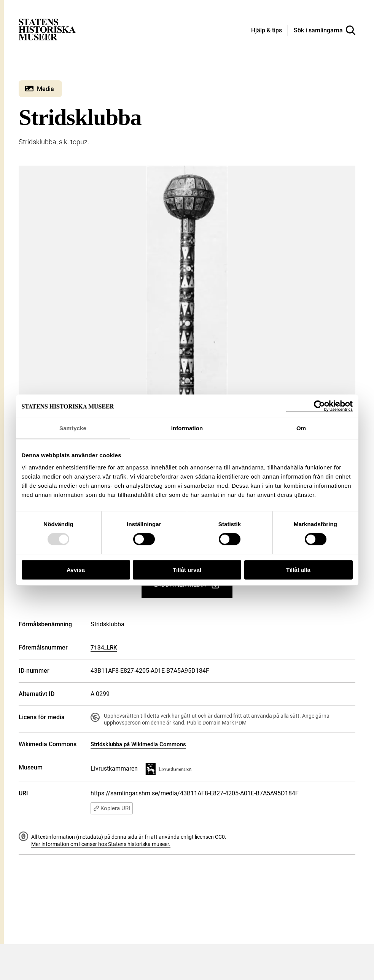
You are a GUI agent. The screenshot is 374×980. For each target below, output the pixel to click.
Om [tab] (301, 428)
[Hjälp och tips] (267, 31)
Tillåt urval (187, 570)
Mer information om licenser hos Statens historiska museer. (101, 844)
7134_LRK (104, 648)
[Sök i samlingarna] (325, 30)
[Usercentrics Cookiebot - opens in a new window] (319, 406)
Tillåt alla (298, 570)
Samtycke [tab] (73, 428)
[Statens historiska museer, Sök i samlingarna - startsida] (47, 29)
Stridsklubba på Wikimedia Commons (138, 744)
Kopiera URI (112, 808)
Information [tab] (187, 428)
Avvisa (76, 570)
